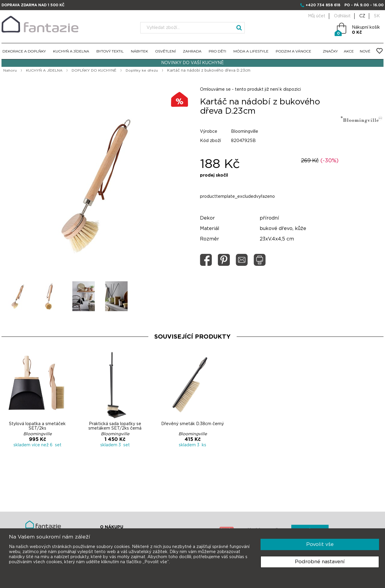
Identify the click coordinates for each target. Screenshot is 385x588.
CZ (362, 16)
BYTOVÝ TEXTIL (110, 51)
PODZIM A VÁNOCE (294, 51)
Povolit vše (320, 544)
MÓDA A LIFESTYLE (251, 51)
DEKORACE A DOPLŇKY (24, 51)
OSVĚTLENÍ (165, 51)
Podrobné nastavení (320, 562)
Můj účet (317, 16)
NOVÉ (365, 51)
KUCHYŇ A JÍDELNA (71, 51)
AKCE (349, 51)
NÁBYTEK (139, 51)
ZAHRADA (192, 51)
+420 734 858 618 (323, 5)
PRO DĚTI (217, 51)
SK (377, 16)
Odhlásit (342, 16)
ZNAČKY (330, 51)
